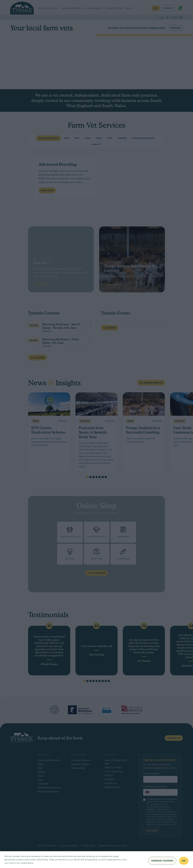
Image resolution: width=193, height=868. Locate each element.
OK (184, 861)
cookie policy (27, 863)
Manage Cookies (162, 861)
